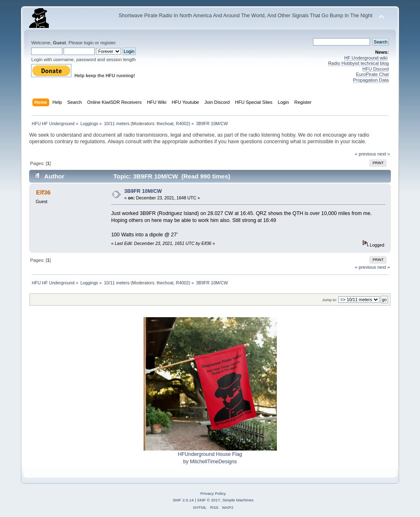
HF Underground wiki (366, 58)
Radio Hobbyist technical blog (358, 63)
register (108, 43)
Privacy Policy (213, 493)
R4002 (182, 124)
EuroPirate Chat (372, 74)
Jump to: (330, 300)
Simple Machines (238, 500)
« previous (365, 154)
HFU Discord (376, 69)
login (89, 43)
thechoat (165, 124)
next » (384, 154)
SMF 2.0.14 (183, 500)
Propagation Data (371, 80)
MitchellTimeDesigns (213, 462)
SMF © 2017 (209, 500)
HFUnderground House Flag (210, 454)
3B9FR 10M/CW (143, 191)
